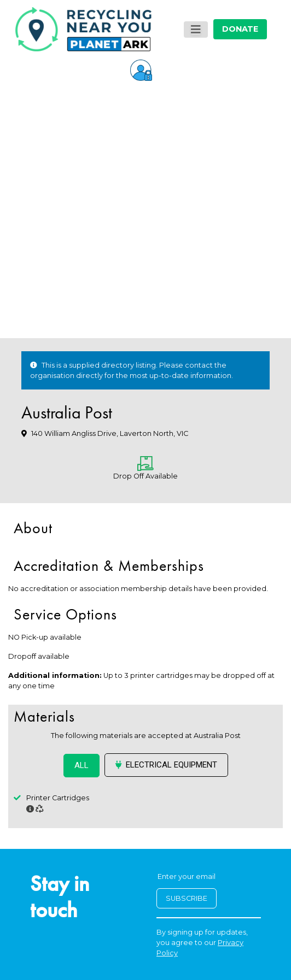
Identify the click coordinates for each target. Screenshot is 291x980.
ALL (82, 765)
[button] (141, 69)
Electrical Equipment (166, 765)
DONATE (240, 29)
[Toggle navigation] (196, 29)
